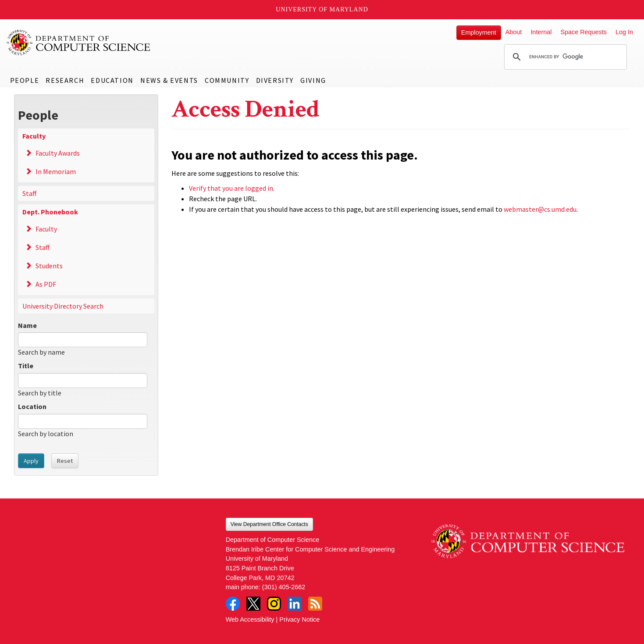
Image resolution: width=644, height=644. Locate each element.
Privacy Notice (299, 619)
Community (227, 80)
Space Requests (584, 32)
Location (32, 406)
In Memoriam (56, 171)
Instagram (274, 604)
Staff (29, 193)
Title (26, 366)
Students (49, 266)
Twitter (253, 604)
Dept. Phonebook (50, 212)
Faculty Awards (58, 153)
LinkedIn (295, 604)
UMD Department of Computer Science (79, 43)
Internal (541, 32)
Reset (65, 461)
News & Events (169, 80)
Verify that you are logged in (231, 188)
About (514, 32)
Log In (624, 32)
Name (27, 325)
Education (112, 80)
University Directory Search (63, 306)
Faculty (34, 136)
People (25, 80)
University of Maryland (322, 9)
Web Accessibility (250, 619)
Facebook (233, 604)
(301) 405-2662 (284, 587)
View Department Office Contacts (269, 524)
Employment (479, 32)
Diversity (275, 80)
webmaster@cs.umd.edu (540, 209)
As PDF (46, 284)
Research (65, 80)
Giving (313, 80)
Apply (31, 461)
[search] (564, 57)
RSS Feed (315, 604)
